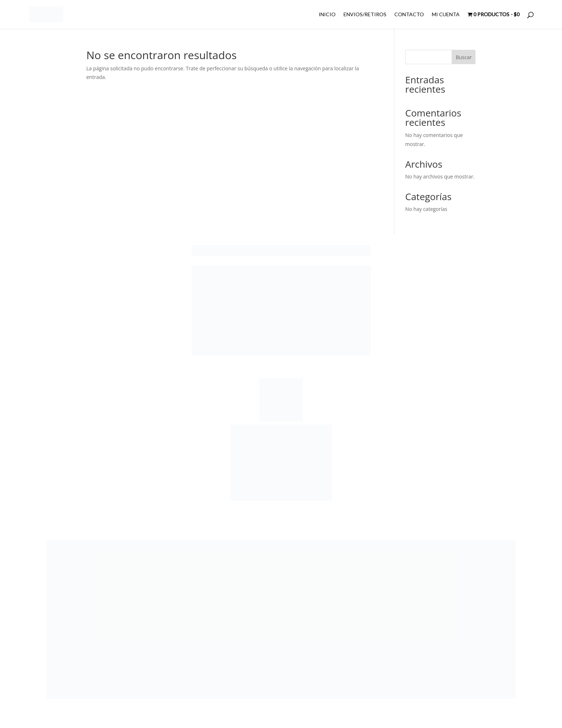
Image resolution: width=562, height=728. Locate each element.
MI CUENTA (446, 15)
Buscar (464, 57)
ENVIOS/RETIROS (365, 15)
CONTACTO (409, 15)
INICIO (327, 15)
